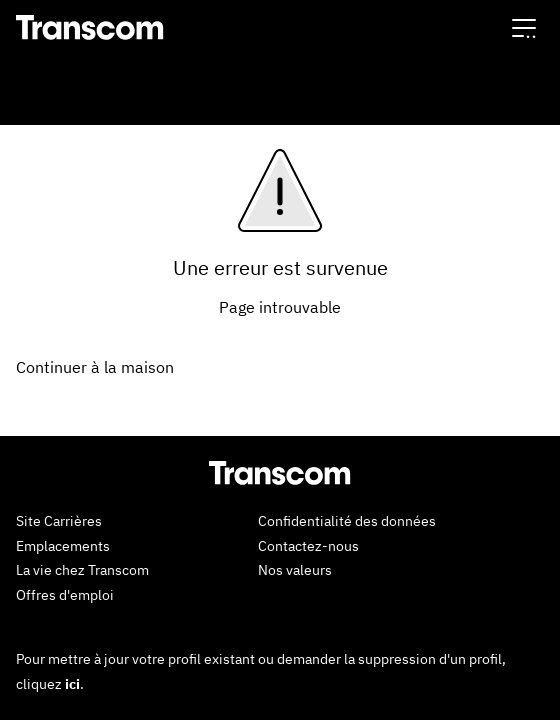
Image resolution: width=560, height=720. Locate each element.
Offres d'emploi (65, 595)
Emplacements (63, 546)
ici (72, 684)
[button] (524, 27)
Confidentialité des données (347, 521)
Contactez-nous (308, 546)
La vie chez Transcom (82, 570)
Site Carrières (59, 521)
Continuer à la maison (95, 367)
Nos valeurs (295, 570)
